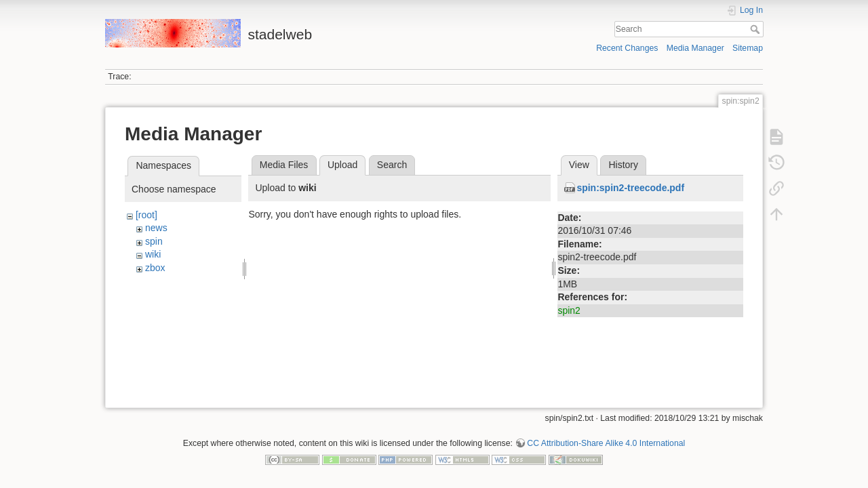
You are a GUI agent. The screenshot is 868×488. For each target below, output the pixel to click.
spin (154, 241)
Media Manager (695, 48)
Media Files (284, 165)
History (623, 165)
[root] (146, 215)
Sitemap (748, 48)
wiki (153, 254)
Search (756, 29)
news (156, 228)
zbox (155, 268)
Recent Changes (627, 48)
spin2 (569, 310)
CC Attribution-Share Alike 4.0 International (606, 443)
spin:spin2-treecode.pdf (630, 188)
